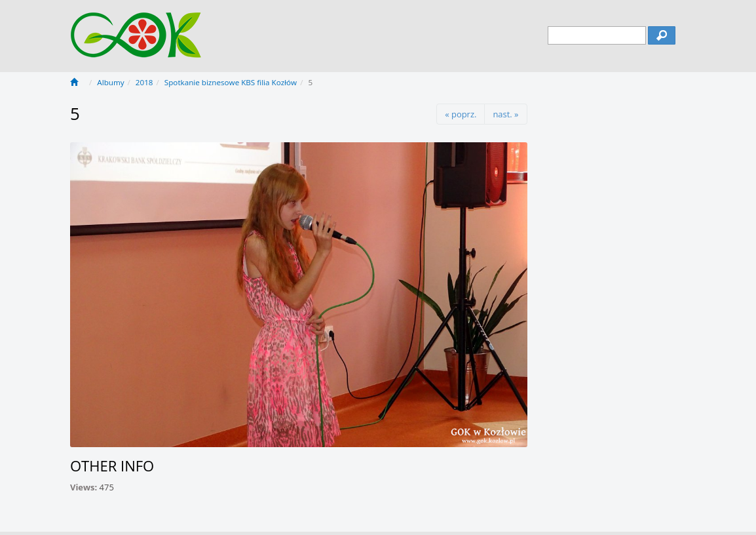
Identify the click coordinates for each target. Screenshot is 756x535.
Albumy (110, 82)
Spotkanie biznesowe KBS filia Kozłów (231, 82)
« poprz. (461, 114)
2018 (144, 82)
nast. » (505, 114)
